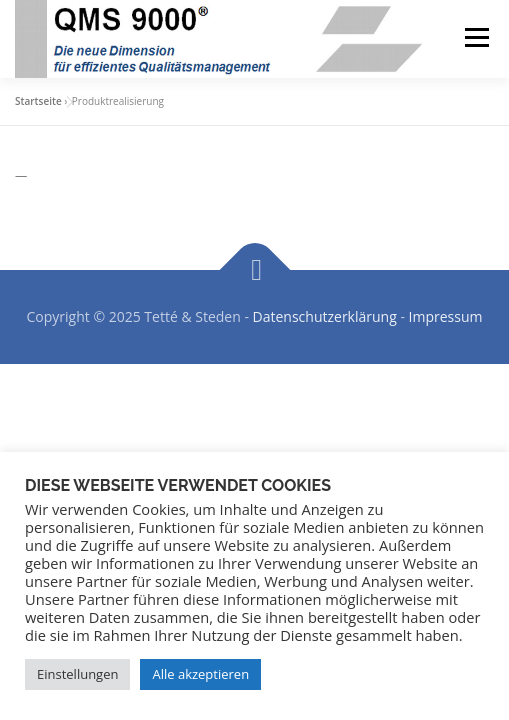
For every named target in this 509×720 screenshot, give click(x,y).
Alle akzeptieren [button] (200, 674)
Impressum (446, 316)
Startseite (38, 101)
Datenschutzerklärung (325, 316)
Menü (475, 37)
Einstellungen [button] (77, 674)
